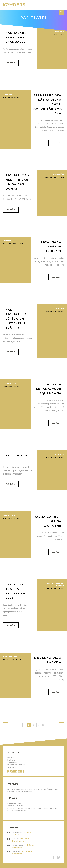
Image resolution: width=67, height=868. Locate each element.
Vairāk (11, 63)
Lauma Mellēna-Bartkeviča (16, 765)
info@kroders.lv (17, 847)
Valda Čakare (12, 767)
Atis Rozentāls (12, 762)
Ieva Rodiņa (11, 760)
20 (43, 725)
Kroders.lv (11, 758)
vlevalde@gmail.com (19, 841)
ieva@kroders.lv (17, 835)
